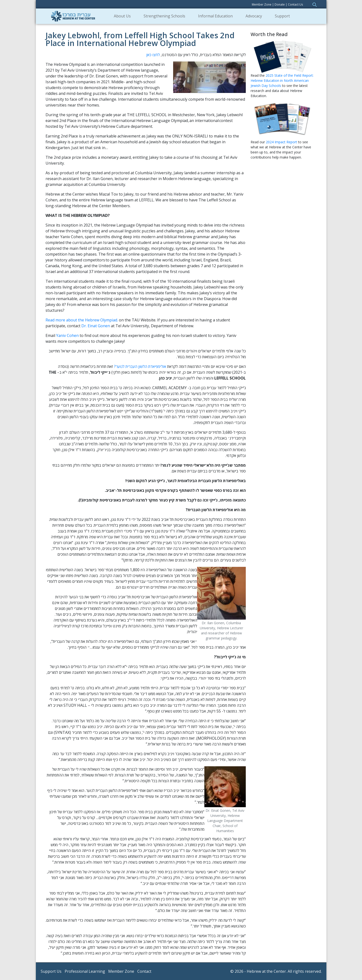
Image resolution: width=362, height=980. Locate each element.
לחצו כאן (153, 55)
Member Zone (262, 4)
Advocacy (255, 16)
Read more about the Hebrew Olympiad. (82, 320)
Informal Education (217, 16)
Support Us (51, 971)
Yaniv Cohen (67, 335)
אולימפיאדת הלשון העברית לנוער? (140, 366)
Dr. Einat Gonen (96, 326)
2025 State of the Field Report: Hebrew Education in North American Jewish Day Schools (282, 80)
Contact (144, 971)
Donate (280, 4)
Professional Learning (85, 971)
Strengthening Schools (166, 16)
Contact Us (295, 4)
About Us (124, 16)
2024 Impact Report (281, 142)
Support (284, 16)
